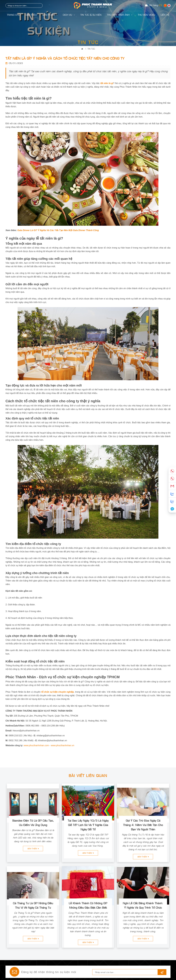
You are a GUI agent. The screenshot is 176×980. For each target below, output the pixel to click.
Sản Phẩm (50, 15)
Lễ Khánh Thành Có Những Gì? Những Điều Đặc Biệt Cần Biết (88, 905)
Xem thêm (33, 848)
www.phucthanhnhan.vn (63, 745)
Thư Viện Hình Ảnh (120, 15)
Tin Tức (91, 49)
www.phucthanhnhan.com (36, 745)
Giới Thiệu (31, 15)
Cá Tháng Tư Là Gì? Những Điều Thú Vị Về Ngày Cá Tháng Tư (33, 905)
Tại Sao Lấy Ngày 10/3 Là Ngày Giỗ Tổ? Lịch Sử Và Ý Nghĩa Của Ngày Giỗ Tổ (88, 825)
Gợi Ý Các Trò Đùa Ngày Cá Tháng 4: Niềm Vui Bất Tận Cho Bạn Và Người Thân (143, 825)
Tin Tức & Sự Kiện (91, 15)
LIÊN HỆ (165, 15)
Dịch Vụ (69, 15)
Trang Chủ (13, 15)
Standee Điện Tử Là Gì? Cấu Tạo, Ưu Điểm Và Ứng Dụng (33, 823)
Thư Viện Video (147, 15)
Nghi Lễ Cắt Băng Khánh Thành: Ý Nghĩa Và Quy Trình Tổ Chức (143, 905)
